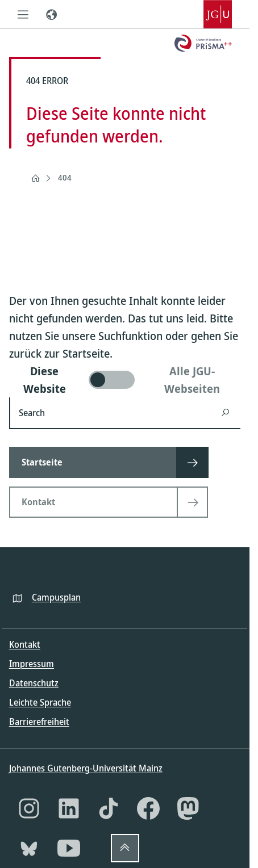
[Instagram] (29, 808)
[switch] (125, 380)
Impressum (32, 664)
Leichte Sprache (40, 702)
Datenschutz (34, 683)
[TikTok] (109, 808)
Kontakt (25, 644)
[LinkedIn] (69, 808)
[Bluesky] (29, 848)
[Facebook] (148, 808)
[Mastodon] (188, 808)
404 (65, 177)
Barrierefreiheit (39, 722)
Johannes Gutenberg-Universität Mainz (86, 768)
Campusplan (56, 597)
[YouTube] (69, 848)
